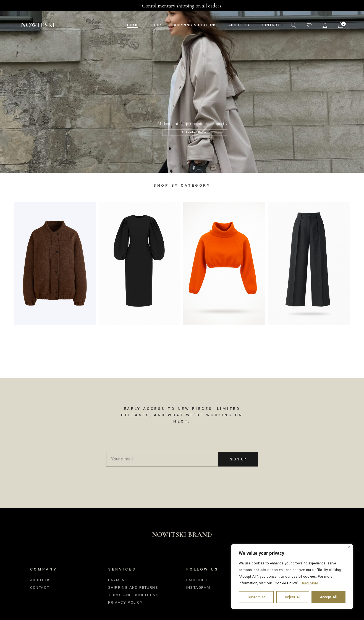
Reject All (293, 597)
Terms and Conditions (133, 595)
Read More (309, 583)
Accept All (328, 597)
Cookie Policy (286, 583)
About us (41, 580)
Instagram (198, 588)
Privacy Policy (125, 602)
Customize (256, 597)
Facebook (197, 580)
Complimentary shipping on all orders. (182, 6)
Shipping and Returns (133, 588)
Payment (118, 580)
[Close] (349, 547)
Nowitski (38, 25)
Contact (40, 588)
